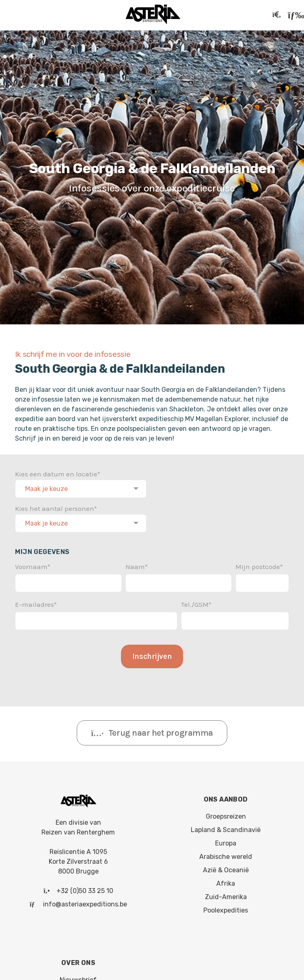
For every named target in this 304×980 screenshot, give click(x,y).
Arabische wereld (226, 855)
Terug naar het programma (152, 731)
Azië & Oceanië (226, 868)
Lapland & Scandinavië (226, 828)
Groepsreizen (226, 815)
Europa (226, 842)
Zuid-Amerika (226, 895)
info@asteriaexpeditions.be (85, 903)
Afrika (226, 882)
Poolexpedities (226, 909)
